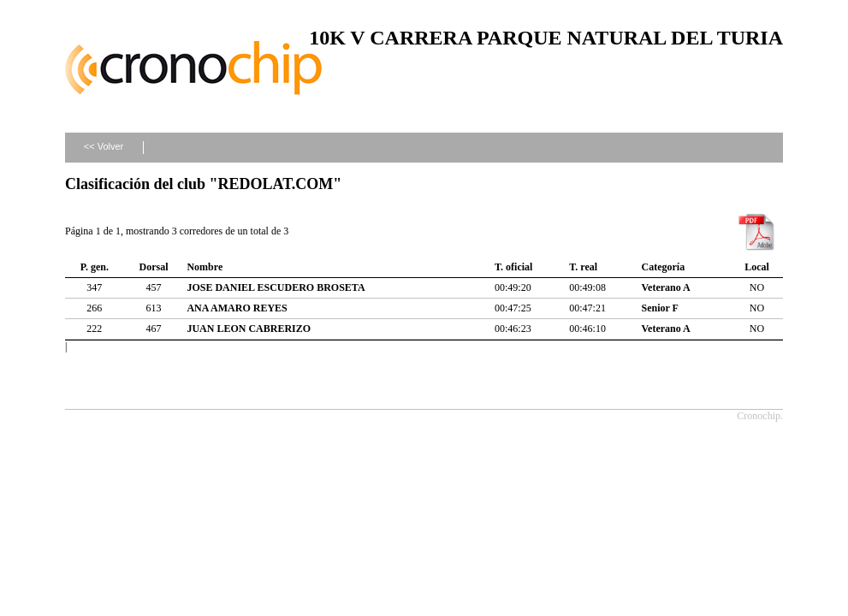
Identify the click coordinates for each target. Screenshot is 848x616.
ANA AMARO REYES (237, 308)
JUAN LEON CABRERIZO (249, 329)
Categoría (664, 267)
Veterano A (666, 287)
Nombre (205, 267)
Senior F (660, 308)
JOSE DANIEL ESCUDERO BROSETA (276, 287)
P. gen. (95, 267)
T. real (583, 267)
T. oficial (513, 267)
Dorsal (154, 267)
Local (757, 267)
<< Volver (104, 146)
